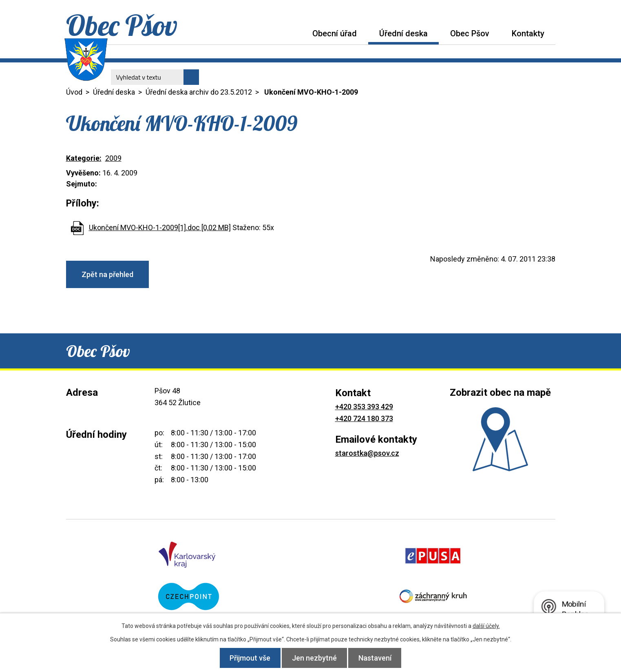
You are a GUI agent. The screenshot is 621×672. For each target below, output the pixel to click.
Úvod (290, 33)
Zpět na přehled (107, 274)
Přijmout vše (247, 658)
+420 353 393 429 (364, 407)
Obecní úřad (335, 33)
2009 (113, 158)
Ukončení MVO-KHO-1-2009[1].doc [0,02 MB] (160, 227)
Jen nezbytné (314, 658)
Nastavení (378, 658)
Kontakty (528, 33)
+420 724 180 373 (364, 418)
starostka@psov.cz (367, 453)
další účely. (486, 626)
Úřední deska (403, 33)
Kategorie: (84, 158)
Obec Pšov (470, 33)
